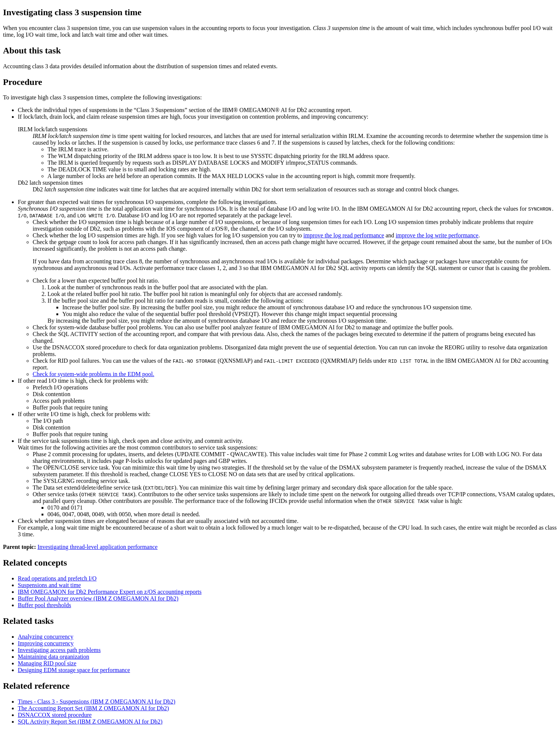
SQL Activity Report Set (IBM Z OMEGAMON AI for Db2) (90, 722)
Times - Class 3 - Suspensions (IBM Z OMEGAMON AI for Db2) (97, 702)
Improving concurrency (46, 643)
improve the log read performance (344, 235)
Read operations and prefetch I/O (57, 578)
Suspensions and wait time (49, 585)
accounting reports (110, 592)
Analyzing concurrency (46, 637)
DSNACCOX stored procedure (55, 715)
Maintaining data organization (54, 657)
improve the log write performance (437, 235)
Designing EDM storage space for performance (74, 670)
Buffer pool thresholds (45, 605)
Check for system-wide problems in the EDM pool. (93, 374)
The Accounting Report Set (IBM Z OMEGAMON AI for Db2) (93, 708)
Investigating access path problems (59, 650)
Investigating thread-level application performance (98, 547)
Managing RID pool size (47, 663)
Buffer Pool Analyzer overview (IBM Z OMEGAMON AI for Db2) (98, 598)
